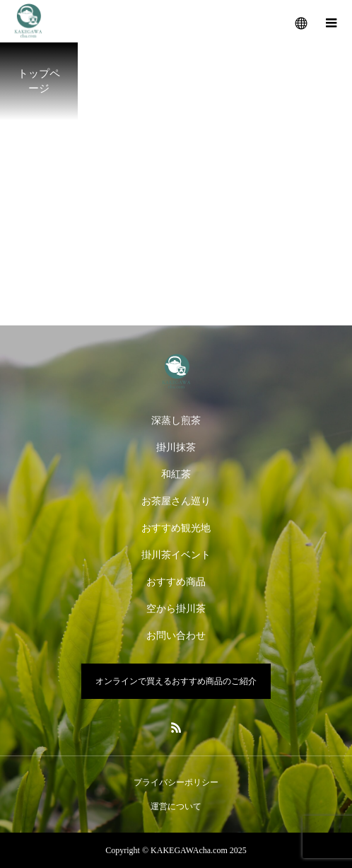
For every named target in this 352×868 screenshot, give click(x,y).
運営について (176, 806)
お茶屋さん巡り (176, 501)
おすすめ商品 (176, 582)
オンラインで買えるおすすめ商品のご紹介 (176, 681)
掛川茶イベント (176, 555)
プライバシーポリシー (176, 782)
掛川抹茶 (176, 447)
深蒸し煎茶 (176, 421)
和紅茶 (176, 474)
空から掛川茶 (176, 609)
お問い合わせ (176, 636)
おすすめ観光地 (176, 528)
